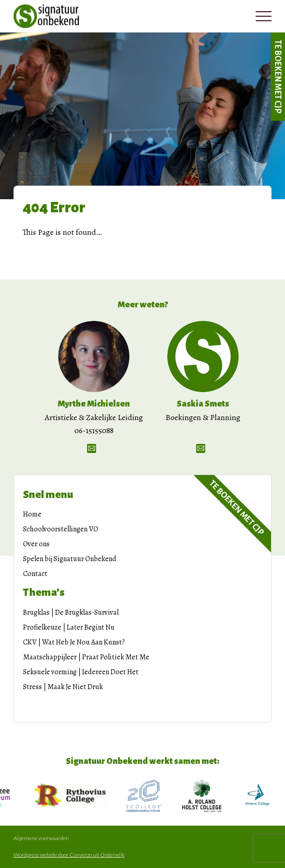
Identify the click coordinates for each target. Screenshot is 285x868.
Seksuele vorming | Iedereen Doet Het (81, 672)
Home (32, 514)
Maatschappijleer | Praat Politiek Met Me (86, 657)
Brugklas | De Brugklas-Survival (71, 612)
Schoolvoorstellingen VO (61, 529)
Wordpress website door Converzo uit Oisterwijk (69, 855)
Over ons (36, 544)
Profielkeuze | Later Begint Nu (69, 627)
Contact (35, 574)
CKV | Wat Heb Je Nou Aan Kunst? (74, 642)
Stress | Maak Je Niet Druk (63, 687)
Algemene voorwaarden (41, 838)
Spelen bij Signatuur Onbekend (70, 559)
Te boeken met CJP (278, 77)
